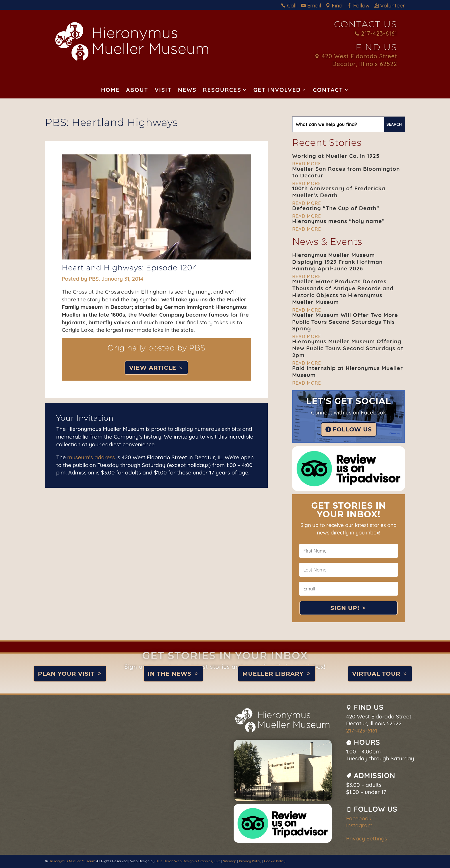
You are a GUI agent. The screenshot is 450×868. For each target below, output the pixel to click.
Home (110, 91)
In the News (170, 674)
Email (313, 5)
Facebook (359, 818)
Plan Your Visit (66, 674)
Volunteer (389, 5)
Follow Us (352, 429)
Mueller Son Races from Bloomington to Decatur (346, 172)
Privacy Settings (367, 838)
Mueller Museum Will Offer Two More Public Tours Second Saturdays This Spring (345, 322)
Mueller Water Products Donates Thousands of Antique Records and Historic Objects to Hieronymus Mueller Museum (343, 291)
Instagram (359, 825)
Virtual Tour (376, 674)
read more (307, 164)
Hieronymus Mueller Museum (72, 861)
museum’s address (91, 457)
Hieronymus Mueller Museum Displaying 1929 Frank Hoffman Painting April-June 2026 (338, 262)
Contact (328, 91)
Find (336, 5)
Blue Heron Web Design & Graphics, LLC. (188, 861)
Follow (360, 5)
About (137, 91)
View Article (153, 368)
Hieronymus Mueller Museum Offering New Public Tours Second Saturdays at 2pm (348, 348)
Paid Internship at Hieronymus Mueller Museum (348, 371)
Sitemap (230, 861)
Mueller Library (273, 674)
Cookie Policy (275, 861)
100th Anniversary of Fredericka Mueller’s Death (339, 192)
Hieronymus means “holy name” (339, 221)
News (187, 91)
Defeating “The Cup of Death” (336, 208)
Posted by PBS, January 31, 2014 (102, 279)
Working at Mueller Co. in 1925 (336, 156)
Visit (163, 91)
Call (290, 5)
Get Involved (277, 91)
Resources (222, 91)
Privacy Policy (250, 861)
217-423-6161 (376, 33)
